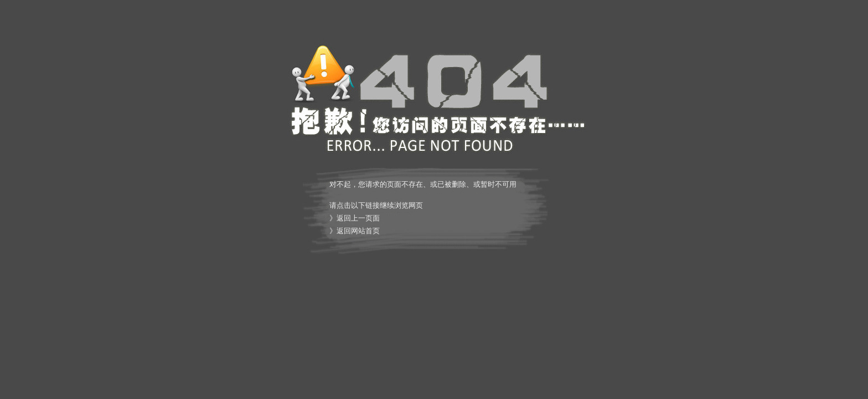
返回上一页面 (358, 218)
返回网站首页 (358, 231)
